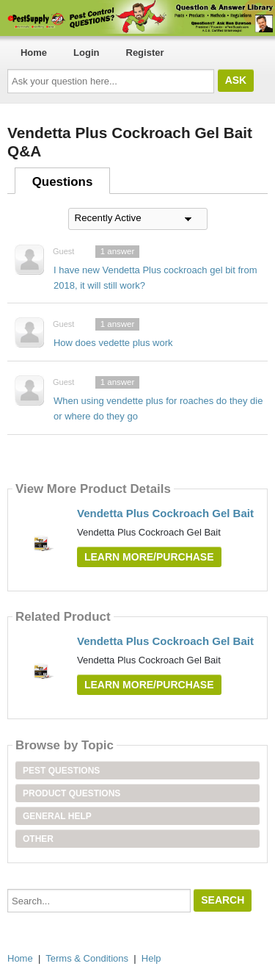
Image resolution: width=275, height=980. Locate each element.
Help (151, 958)
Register (145, 53)
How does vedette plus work (113, 343)
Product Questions (71, 793)
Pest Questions (61, 771)
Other (38, 839)
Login (86, 53)
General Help (57, 816)
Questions (63, 182)
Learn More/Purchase (149, 557)
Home (34, 53)
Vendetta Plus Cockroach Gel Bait (165, 513)
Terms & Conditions (87, 958)
